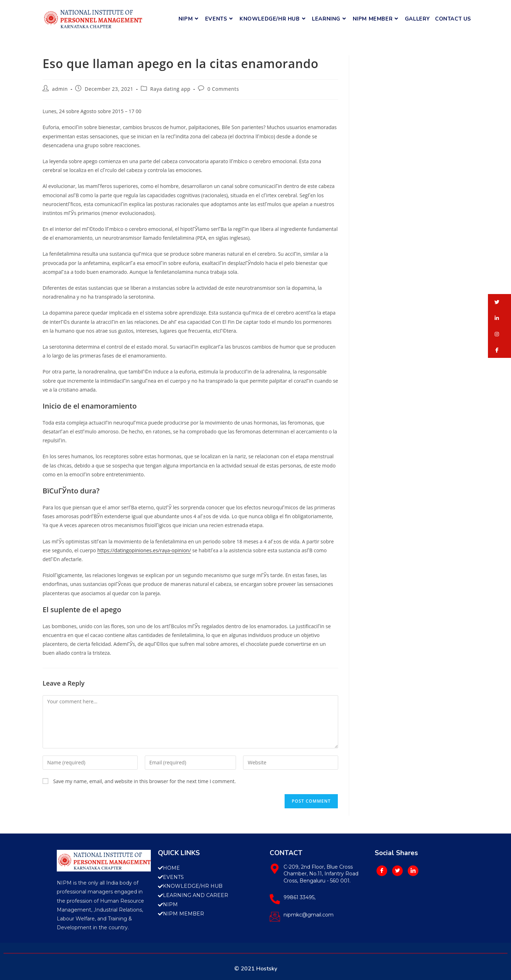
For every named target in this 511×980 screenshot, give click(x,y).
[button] (499, 302)
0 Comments (223, 89)
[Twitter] (397, 871)
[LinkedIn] (413, 871)
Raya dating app (170, 89)
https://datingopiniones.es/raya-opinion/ (144, 550)
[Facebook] (382, 871)
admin (60, 89)
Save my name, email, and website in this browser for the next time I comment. (145, 781)
